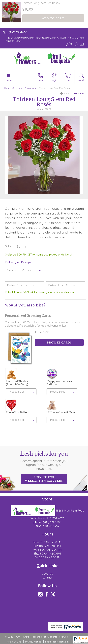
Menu (9, 80)
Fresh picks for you (44, 461)
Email (79, 93)
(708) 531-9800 (18, 32)
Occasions (17, 88)
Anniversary (31, 88)
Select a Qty (13, 246)
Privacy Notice (33, 642)
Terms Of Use (14, 642)
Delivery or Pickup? (18, 262)
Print (65, 93)
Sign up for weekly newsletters (44, 479)
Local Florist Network (57, 642)
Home (7, 88)
